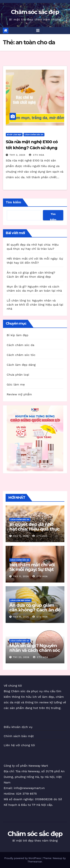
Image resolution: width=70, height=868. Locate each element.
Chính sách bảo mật (19, 736)
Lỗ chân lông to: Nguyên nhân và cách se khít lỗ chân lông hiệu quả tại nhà (35, 305)
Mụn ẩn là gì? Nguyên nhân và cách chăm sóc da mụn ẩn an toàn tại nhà (35, 653)
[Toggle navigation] (38, 31)
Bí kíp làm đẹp (14, 135)
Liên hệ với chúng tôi (19, 745)
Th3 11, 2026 (21, 536)
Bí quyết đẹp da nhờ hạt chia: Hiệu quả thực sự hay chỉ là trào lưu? (34, 529)
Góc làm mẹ (16, 384)
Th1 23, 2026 (21, 657)
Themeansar (35, 862)
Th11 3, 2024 (17, 155)
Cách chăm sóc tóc (21, 355)
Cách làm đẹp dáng (21, 365)
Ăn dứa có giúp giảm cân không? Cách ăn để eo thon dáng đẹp (35, 610)
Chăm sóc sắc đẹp (35, 12)
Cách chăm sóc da (34, 135)
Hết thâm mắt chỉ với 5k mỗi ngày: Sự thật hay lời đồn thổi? (32, 569)
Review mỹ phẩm (19, 394)
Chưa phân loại (18, 375)
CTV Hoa (36, 155)
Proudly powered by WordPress (23, 858)
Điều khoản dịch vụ (18, 727)
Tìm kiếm (13, 202)
